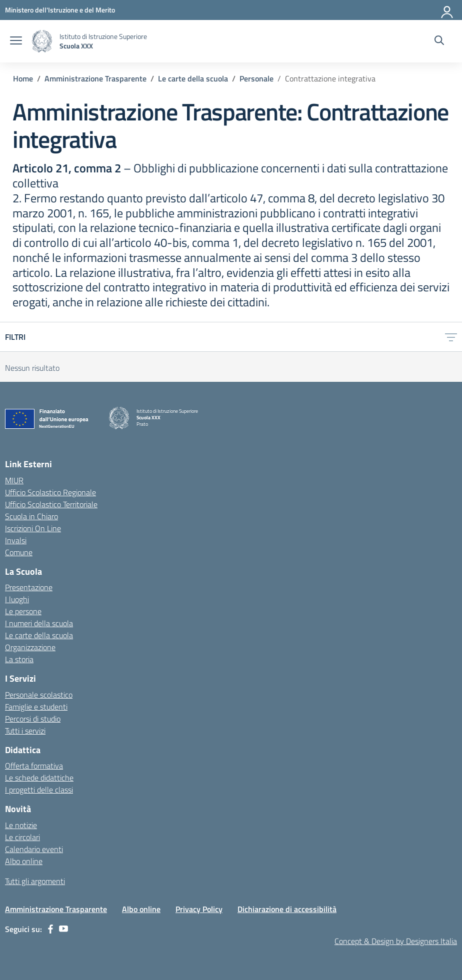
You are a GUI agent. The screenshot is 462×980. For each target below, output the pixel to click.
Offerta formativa (34, 766)
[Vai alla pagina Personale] (256, 78)
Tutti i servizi (25, 731)
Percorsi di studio (33, 719)
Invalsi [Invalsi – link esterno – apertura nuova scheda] (16, 540)
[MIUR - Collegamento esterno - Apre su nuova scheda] (60, 10)
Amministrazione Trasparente (56, 909)
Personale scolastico (39, 695)
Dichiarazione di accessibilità (287, 909)
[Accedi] (447, 10)
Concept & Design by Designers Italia (396, 941)
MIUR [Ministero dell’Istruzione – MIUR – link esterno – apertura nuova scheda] (14, 480)
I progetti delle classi (39, 790)
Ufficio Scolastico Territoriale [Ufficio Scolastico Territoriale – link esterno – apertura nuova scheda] (51, 504)
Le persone (23, 611)
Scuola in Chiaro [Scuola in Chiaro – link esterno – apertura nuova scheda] (31, 516)
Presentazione (29, 587)
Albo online (24, 861)
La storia (19, 659)
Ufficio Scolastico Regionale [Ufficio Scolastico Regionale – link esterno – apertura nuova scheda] (50, 492)
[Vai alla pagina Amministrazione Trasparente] (95, 78)
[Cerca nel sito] (439, 41)
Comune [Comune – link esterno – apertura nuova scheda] (19, 552)
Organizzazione (30, 647)
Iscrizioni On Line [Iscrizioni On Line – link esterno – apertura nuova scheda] (33, 528)
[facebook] (50, 929)
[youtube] (63, 929)
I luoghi (17, 599)
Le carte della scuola (39, 635)
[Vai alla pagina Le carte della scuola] (193, 78)
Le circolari (22, 837)
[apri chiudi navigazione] (16, 41)
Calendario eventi (34, 849)
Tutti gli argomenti (35, 881)
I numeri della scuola (39, 623)
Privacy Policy (199, 909)
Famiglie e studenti (36, 707)
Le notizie (21, 825)
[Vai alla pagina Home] (23, 78)
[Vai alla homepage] (42, 41)
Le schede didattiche (39, 778)
